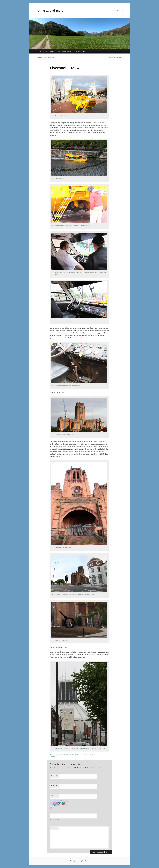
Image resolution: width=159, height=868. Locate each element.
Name (54, 776)
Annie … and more (50, 11)
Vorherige (111, 57)
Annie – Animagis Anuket (64, 51)
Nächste (119, 57)
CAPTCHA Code (54, 820)
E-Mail (54, 786)
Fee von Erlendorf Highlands (45, 51)
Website (54, 796)
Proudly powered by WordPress (79, 861)
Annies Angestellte (86, 755)
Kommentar (55, 828)
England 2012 (74, 755)
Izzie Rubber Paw (80, 51)
